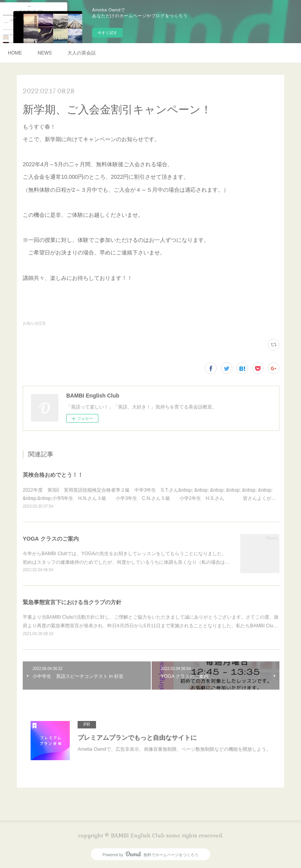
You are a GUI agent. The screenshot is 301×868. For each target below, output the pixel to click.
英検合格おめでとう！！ (53, 475)
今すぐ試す (107, 33)
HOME (15, 53)
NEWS (45, 53)
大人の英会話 (82, 53)
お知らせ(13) (34, 323)
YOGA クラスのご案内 (51, 539)
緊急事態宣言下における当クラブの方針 (72, 602)
